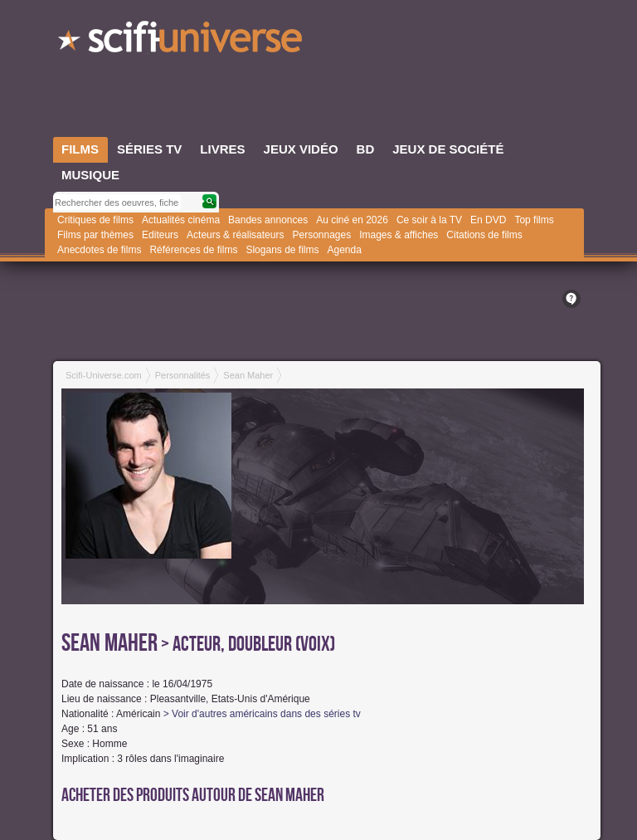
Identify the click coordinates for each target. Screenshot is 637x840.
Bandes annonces (268, 220)
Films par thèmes (95, 235)
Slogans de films (282, 250)
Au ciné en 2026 (352, 220)
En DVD (488, 220)
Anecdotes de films (99, 250)
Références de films (193, 250)
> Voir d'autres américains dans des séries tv (262, 714)
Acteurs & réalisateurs (235, 235)
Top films (534, 220)
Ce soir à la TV (429, 220)
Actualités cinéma (181, 220)
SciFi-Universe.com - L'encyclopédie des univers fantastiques (182, 42)
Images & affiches (399, 235)
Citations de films (484, 235)
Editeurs (160, 235)
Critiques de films (95, 220)
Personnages (321, 235)
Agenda (344, 250)
